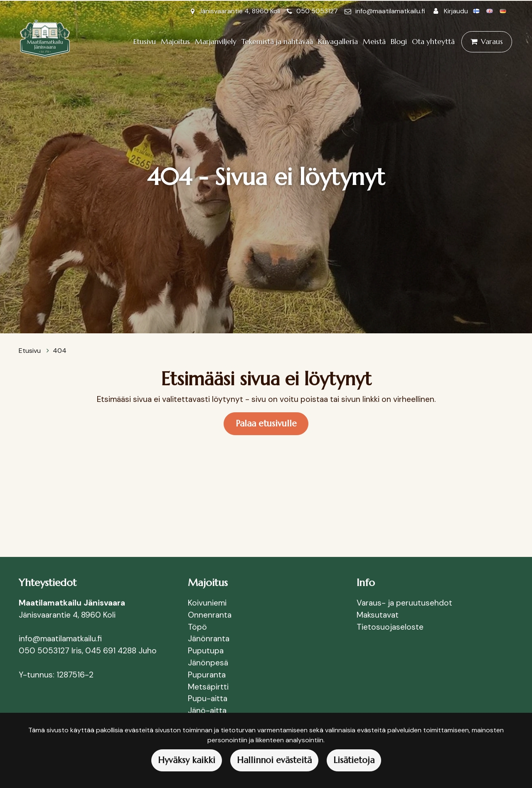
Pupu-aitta (208, 698)
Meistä (374, 42)
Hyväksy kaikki (187, 760)
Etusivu (145, 42)
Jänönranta (209, 639)
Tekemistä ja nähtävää (277, 42)
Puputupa (206, 651)
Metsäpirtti (208, 687)
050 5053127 (317, 11)
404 (60, 351)
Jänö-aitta (207, 710)
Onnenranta (210, 615)
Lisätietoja (354, 760)
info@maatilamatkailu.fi (390, 11)
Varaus (492, 42)
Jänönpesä (209, 663)
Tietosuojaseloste (390, 627)
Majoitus (175, 42)
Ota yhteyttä (433, 42)
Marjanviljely (216, 42)
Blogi (399, 42)
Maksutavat (378, 615)
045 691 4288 (111, 651)
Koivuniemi (207, 603)
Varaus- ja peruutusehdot (404, 603)
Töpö (197, 627)
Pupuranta (207, 675)
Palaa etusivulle (266, 424)
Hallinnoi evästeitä (274, 760)
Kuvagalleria (338, 42)
